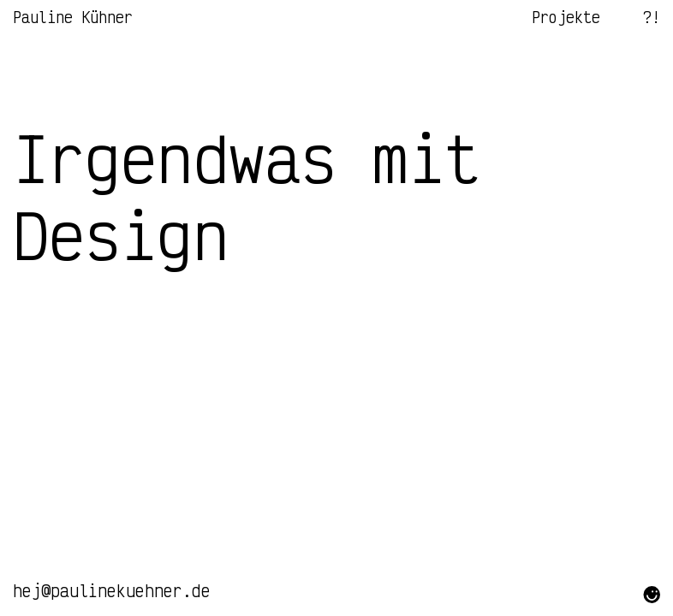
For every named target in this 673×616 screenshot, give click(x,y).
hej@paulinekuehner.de (112, 591)
